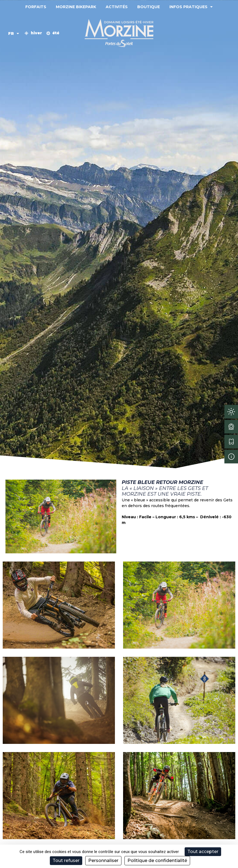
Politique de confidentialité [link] (157, 861)
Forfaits (36, 7)
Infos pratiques (191, 7)
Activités (117, 7)
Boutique (149, 7)
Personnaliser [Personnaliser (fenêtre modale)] (103, 861)
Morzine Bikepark (76, 7)
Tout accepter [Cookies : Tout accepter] (203, 852)
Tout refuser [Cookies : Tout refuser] (66, 861)
